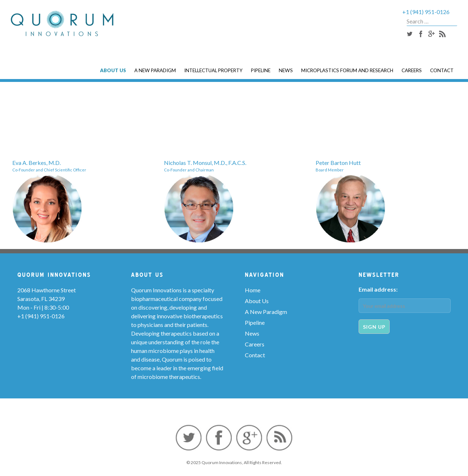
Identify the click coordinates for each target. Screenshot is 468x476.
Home (253, 290)
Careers (412, 70)
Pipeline (261, 70)
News (286, 70)
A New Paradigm (155, 70)
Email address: (378, 289)
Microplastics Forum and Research (347, 70)
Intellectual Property (213, 70)
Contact (442, 70)
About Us (113, 70)
